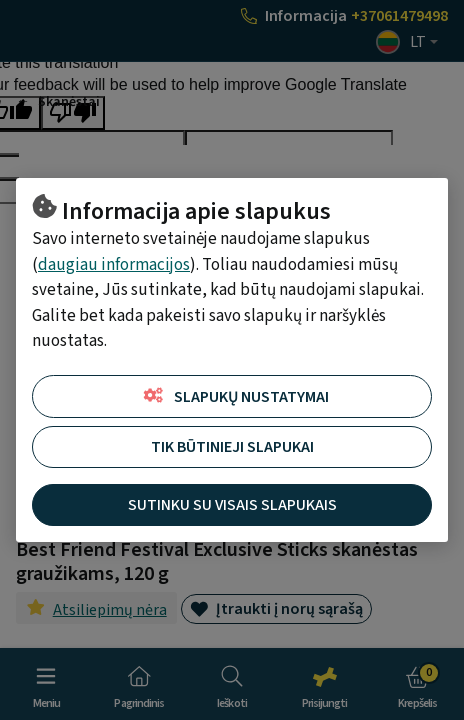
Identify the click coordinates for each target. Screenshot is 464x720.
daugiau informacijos (114, 265)
